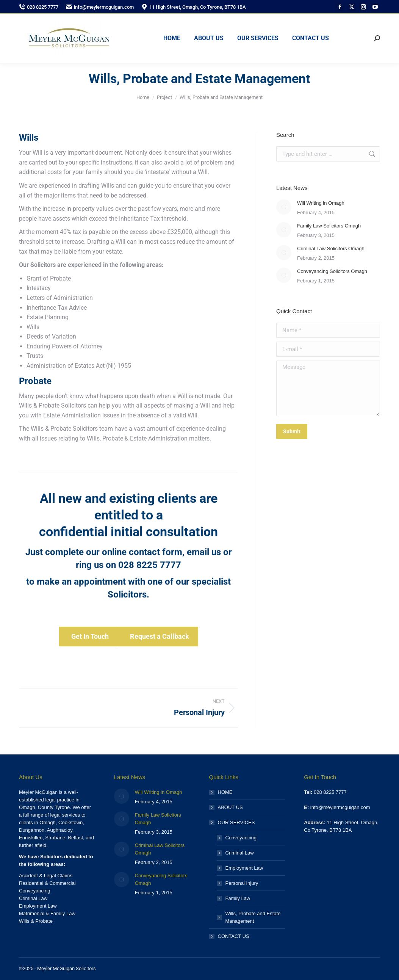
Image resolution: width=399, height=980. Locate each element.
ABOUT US (230, 807)
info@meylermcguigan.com (100, 7)
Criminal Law (240, 853)
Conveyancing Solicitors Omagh (332, 271)
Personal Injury (242, 883)
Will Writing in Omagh (321, 203)
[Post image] (284, 207)
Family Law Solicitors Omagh (329, 226)
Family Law (238, 898)
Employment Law (244, 868)
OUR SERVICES (233, 822)
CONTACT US (234, 936)
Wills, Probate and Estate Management (253, 917)
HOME (225, 792)
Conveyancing (241, 838)
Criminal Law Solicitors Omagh (331, 249)
